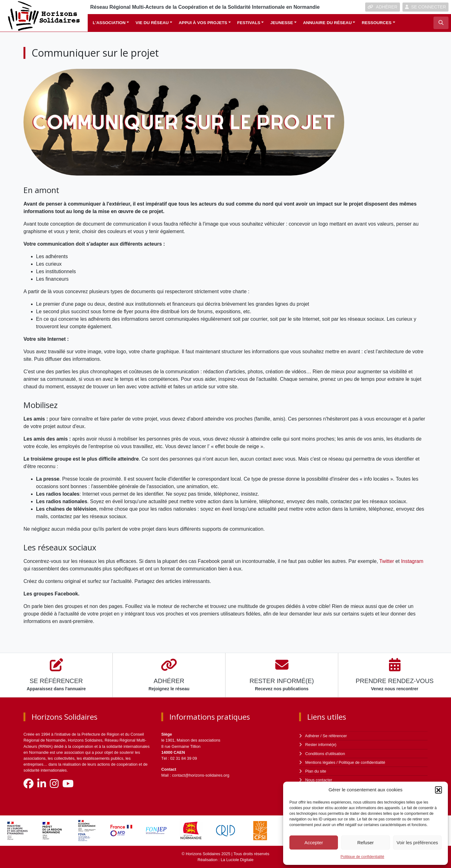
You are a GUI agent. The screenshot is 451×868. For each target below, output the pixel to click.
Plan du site (316, 771)
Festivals (249, 23)
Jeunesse (282, 23)
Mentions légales (320, 762)
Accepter (314, 842)
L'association (109, 23)
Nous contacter (319, 780)
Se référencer (335, 736)
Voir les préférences (417, 842)
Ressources (377, 23)
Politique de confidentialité (362, 857)
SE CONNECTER (425, 7)
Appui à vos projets (203, 23)
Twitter (387, 561)
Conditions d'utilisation (325, 754)
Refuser (366, 842)
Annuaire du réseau (327, 23)
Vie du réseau (152, 23)
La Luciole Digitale (237, 860)
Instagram (412, 561)
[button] (438, 790)
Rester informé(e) (321, 745)
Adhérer (312, 736)
